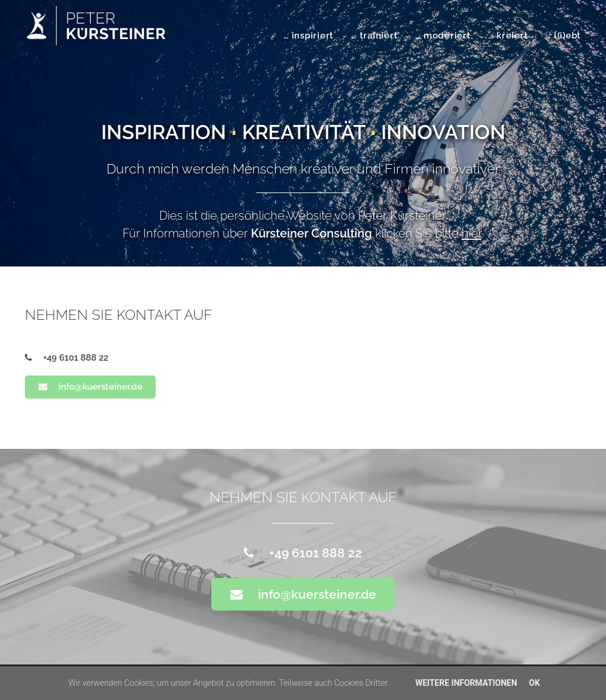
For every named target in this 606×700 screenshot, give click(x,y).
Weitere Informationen (466, 683)
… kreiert (509, 36)
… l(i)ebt (563, 36)
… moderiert (443, 36)
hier (471, 233)
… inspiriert (309, 36)
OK (535, 683)
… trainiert (375, 36)
